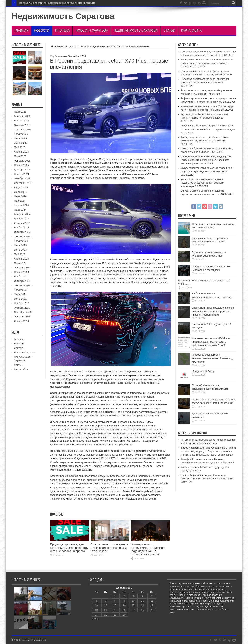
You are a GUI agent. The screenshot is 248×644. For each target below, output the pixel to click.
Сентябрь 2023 (23, 236)
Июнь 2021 (20, 299)
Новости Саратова (92, 31)
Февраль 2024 (22, 214)
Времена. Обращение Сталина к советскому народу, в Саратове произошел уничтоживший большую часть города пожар (208, 451)
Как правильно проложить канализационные (42, 3)
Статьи (169, 31)
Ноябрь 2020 (22, 303)
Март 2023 (20, 263)
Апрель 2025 (21, 152)
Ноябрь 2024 (22, 174)
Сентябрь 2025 (23, 129)
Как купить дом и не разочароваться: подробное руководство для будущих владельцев (202, 183)
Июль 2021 (20, 294)
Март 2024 (20, 210)
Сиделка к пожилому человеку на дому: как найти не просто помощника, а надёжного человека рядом (206, 160)
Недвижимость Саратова (63, 16)
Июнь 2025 (20, 143)
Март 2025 (20, 156)
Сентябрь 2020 (23, 312)
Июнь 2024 (20, 196)
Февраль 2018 (22, 317)
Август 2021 (21, 290)
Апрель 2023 (21, 259)
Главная (21, 31)
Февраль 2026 (22, 116)
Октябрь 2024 (22, 178)
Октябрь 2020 (22, 308)
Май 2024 (20, 201)
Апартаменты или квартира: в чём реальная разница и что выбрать (110, 548)
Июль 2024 (20, 192)
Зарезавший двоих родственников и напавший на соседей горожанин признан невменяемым (213, 311)
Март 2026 (20, 112)
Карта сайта (191, 31)
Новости (42, 31)
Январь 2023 (21, 272)
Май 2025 (20, 147)
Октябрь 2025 (22, 125)
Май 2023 (20, 254)
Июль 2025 (20, 138)
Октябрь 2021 (22, 281)
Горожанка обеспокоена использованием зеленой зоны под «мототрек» (212, 358)
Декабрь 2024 (22, 170)
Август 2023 (21, 241)
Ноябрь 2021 (22, 276)
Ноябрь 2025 (22, 121)
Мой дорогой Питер (203, 371)
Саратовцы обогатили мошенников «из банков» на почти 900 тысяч (207, 478)
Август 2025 (21, 134)
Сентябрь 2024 (23, 183)
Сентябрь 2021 (23, 285)
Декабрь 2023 (22, 223)
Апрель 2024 (21, 205)
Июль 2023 (20, 245)
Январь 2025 (21, 165)
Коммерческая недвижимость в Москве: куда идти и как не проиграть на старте (148, 549)
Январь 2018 (21, 321)
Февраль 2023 (22, 268)
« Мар (95, 619)
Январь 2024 (21, 219)
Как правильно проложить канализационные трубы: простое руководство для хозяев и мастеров (207, 63)
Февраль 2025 (22, 161)
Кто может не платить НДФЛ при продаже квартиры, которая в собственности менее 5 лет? (211, 342)
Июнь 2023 (20, 250)
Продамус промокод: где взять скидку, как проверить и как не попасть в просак (69, 548)
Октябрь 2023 (22, 232)
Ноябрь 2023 (22, 227)
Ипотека (62, 31)
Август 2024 (21, 187)
